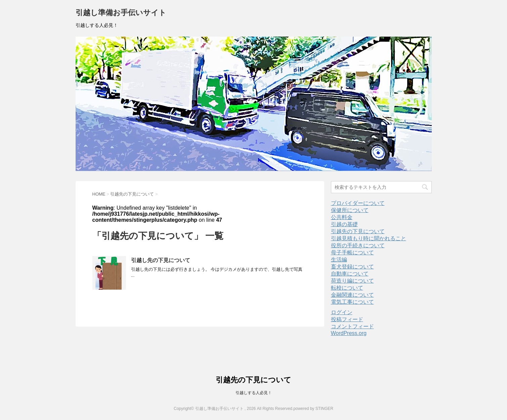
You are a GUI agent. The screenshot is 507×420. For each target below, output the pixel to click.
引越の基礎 (344, 224)
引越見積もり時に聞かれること (369, 238)
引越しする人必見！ (254, 393)
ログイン (342, 312)
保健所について (350, 210)
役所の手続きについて (358, 245)
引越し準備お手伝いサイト (121, 13)
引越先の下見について (358, 231)
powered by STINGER (313, 409)
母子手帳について (352, 253)
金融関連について (352, 295)
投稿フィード (347, 319)
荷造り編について (352, 281)
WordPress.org (349, 333)
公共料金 (342, 217)
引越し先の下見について (161, 260)
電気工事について (352, 302)
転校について (347, 288)
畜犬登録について (352, 267)
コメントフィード (352, 326)
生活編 (339, 260)
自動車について (350, 274)
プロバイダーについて (358, 203)
